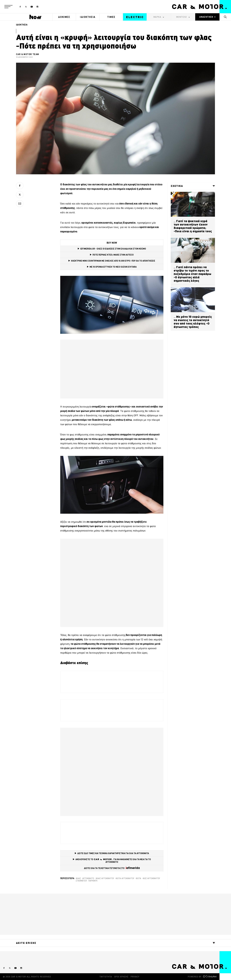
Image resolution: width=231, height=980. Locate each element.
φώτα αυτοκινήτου (125, 878)
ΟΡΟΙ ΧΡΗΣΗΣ (121, 977)
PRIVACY (135, 977)
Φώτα (138, 878)
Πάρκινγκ (93, 881)
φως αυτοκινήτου (151, 878)
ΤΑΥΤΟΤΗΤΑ (106, 977)
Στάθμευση (81, 881)
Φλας (78, 878)
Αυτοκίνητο (88, 878)
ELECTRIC (135, 17)
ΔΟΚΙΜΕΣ (64, 17)
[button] (8, 7)
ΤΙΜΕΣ (111, 17)
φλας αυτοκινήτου (105, 878)
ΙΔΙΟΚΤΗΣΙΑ (88, 17)
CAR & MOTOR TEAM (27, 54)
